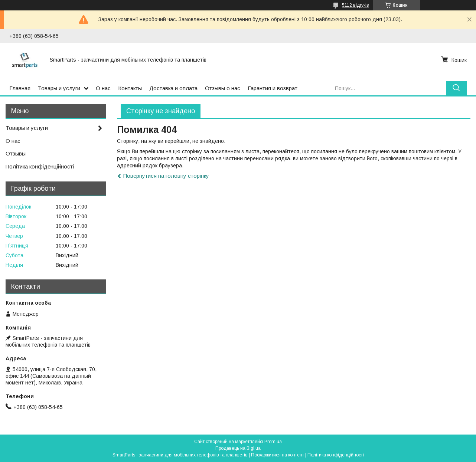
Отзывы (16, 153)
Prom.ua (273, 442)
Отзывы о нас (223, 88)
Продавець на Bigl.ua (238, 448)
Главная (20, 88)
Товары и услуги (59, 88)
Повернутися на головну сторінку (166, 176)
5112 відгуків (356, 5)
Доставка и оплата (173, 88)
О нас (103, 88)
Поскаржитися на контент (278, 455)
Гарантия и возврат (273, 88)
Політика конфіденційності (40, 166)
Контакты (130, 88)
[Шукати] (457, 88)
